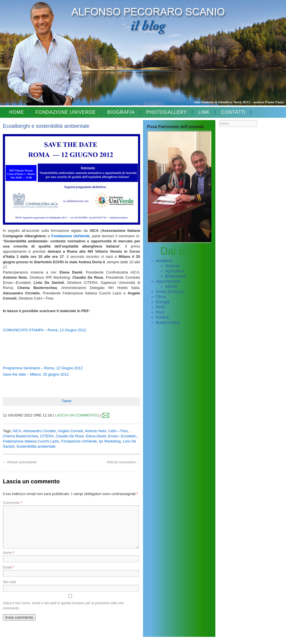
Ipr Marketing (110, 441)
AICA (17, 431)
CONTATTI (233, 112)
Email (8, 567)
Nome (9, 553)
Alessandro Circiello (40, 431)
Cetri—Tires (118, 431)
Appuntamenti (168, 281)
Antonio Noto (95, 431)
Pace (160, 312)
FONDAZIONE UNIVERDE (66, 112)
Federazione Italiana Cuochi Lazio (31, 441)
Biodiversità (176, 276)
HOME (17, 112)
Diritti (160, 307)
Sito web (9, 582)
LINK (204, 112)
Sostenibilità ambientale (36, 446)
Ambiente (164, 261)
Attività (171, 286)
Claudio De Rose (70, 436)
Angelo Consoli (70, 431)
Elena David (96, 436)
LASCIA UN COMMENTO (76, 415)
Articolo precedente (20, 462)
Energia (163, 302)
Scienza (172, 266)
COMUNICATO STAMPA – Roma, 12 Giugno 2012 (44, 330)
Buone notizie (168, 322)
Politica (162, 317)
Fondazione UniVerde (70, 236)
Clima (161, 297)
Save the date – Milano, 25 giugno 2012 (36, 374)
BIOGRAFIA (121, 112)
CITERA (47, 436)
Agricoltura (175, 271)
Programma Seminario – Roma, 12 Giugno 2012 (43, 368)
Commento (12, 503)
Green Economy (170, 292)
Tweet (66, 401)
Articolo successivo (123, 462)
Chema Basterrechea (20, 436)
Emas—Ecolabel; (122, 436)
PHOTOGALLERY (166, 112)
